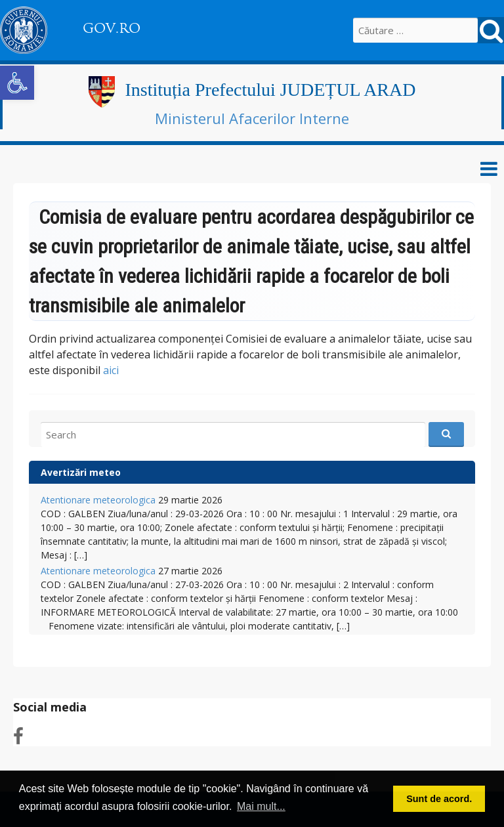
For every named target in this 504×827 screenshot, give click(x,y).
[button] (17, 83)
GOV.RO (112, 28)
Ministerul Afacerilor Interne (252, 118)
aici (111, 370)
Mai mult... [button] (261, 806)
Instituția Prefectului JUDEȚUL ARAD (270, 90)
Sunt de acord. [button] (439, 799)
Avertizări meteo (81, 472)
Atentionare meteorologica (98, 500)
